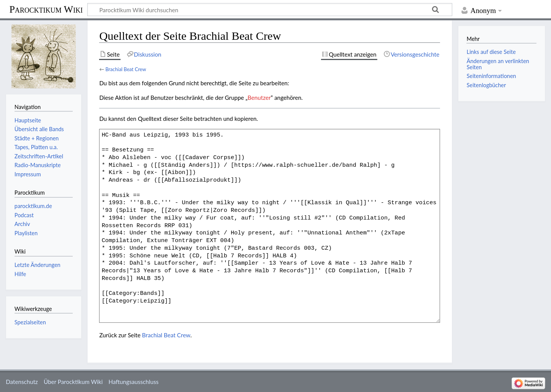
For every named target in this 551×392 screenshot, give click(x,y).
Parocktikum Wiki (46, 9)
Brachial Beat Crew (126, 69)
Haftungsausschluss (134, 382)
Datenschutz (22, 382)
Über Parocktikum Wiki (73, 382)
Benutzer (259, 98)
